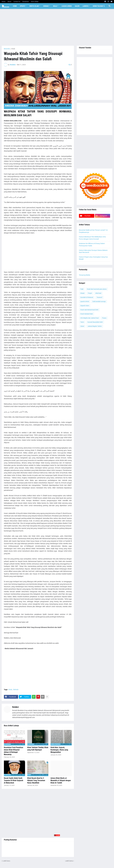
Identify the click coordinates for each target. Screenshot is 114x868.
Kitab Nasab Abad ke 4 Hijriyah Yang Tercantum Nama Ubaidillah (36, 780)
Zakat (82, 326)
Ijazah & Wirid (85, 301)
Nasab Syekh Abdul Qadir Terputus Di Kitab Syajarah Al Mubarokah (14, 780)
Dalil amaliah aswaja (99, 301)
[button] (104, 6)
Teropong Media (84, 275)
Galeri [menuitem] (77, 6)
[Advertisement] (57, 27)
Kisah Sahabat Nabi (87, 314)
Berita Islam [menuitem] (34, 6)
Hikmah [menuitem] (46, 6)
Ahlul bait (98, 293)
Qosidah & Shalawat (87, 297)
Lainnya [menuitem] (85, 6)
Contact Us (17, 2)
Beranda (7, 49)
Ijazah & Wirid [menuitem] (67, 6)
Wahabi (16, 690)
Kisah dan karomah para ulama (97, 289)
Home (4, 2)
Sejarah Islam (85, 306)
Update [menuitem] (22, 6)
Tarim (82, 322)
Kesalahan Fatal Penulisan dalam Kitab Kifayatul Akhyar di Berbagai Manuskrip (14, 751)
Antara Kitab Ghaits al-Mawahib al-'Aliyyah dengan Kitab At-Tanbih (61, 780)
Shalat (82, 293)
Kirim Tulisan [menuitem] (98, 6)
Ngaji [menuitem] (55, 6)
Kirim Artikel (35, 2)
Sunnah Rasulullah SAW (95, 322)
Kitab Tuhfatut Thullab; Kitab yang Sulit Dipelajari (38, 749)
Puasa (104, 318)
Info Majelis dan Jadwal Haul (90, 318)
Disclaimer (26, 2)
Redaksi (15, 707)
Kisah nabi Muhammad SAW (89, 310)
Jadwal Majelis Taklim (95, 326)
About (9, 2)
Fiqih (82, 289)
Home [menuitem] (15, 6)
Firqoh (90, 293)
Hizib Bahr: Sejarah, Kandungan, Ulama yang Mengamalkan (59, 750)
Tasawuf (99, 297)
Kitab (13, 49)
